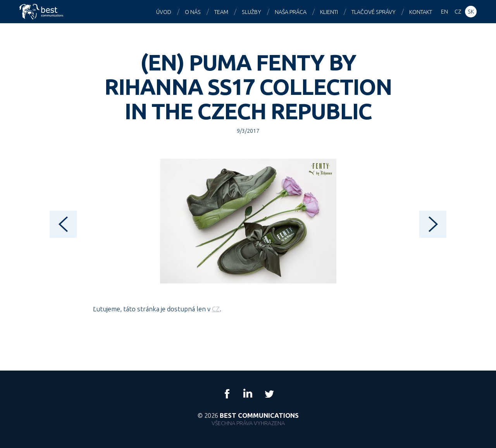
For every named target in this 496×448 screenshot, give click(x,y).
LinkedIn (248, 394)
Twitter (269, 394)
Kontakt (421, 12)
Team (221, 12)
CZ (216, 309)
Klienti (329, 12)
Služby (251, 12)
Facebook (227, 394)
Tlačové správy (374, 12)
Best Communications (42, 12)
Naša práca (291, 12)
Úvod (164, 12)
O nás (193, 12)
